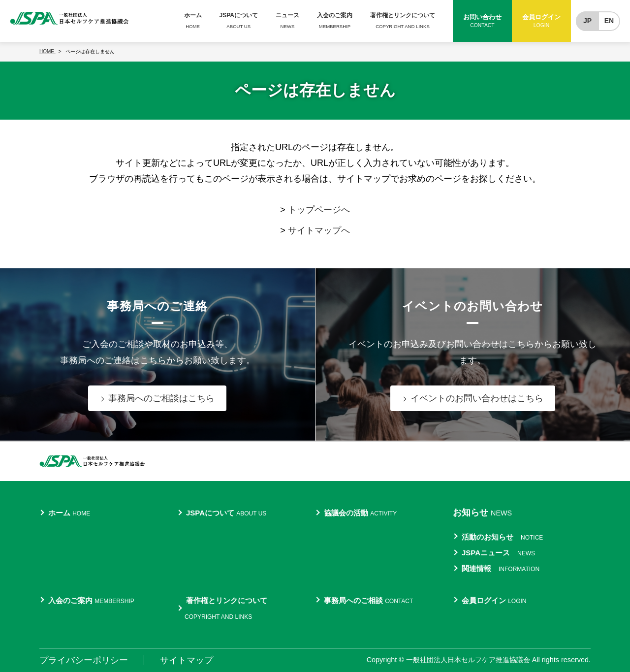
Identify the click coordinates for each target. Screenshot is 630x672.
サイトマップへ (319, 230)
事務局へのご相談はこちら (161, 398)
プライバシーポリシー (84, 660)
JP (587, 21)
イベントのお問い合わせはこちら (477, 398)
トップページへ (319, 210)
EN (609, 21)
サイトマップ (187, 660)
